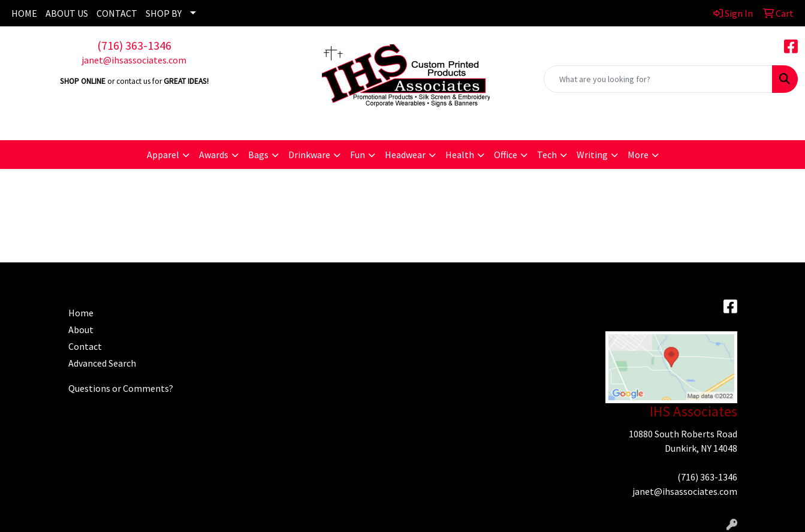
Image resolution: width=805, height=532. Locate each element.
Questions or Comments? (121, 388)
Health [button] (460, 155)
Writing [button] (592, 155)
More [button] (638, 155)
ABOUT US (67, 13)
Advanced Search (102, 363)
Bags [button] (258, 155)
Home (81, 313)
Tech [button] (547, 155)
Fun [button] (358, 155)
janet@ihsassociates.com (134, 60)
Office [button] (506, 155)
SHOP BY (164, 13)
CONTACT (117, 13)
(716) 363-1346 (134, 45)
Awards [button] (214, 155)
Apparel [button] (163, 155)
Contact (85, 346)
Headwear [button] (405, 155)
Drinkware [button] (309, 155)
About (81, 330)
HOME (24, 13)
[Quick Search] (658, 79)
